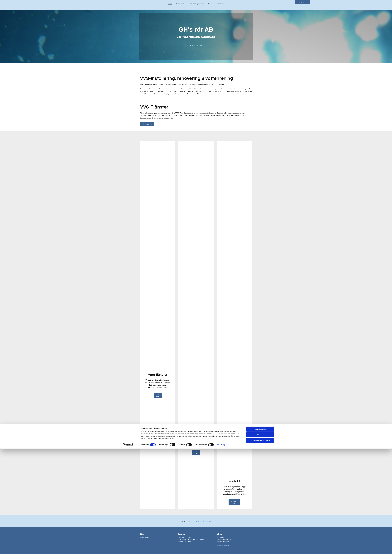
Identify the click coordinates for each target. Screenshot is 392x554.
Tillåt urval (260, 316)
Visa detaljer (222, 326)
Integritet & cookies (223, 546)
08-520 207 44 (186, 538)
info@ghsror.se (145, 538)
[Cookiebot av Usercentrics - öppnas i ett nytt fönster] (128, 326)
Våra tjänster (180, 4)
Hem (170, 4)
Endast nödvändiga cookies (260, 321)
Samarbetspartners (197, 4)
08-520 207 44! (202, 522)
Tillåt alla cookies (260, 310)
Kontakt (221, 4)
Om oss (211, 4)
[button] (302, 2)
